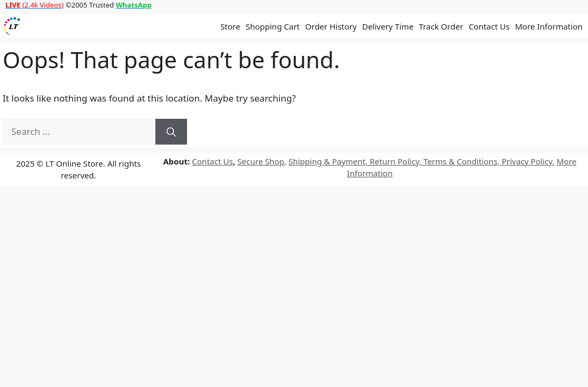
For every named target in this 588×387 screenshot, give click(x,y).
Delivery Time (388, 26)
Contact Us (489, 26)
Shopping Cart (273, 26)
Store (230, 26)
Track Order (441, 26)
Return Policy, (395, 161)
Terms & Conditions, (461, 161)
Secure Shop (261, 161)
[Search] (171, 132)
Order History (331, 26)
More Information (549, 26)
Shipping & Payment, (328, 161)
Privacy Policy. (527, 161)
